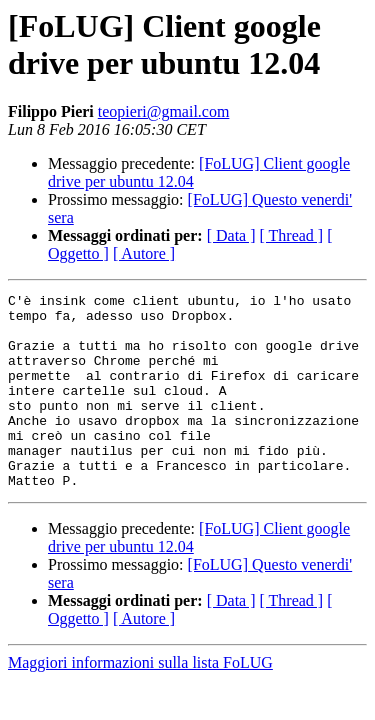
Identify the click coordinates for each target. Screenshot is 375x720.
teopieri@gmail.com (164, 111)
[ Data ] (231, 235)
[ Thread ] (292, 235)
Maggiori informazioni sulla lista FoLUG (140, 701)
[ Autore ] (144, 253)
